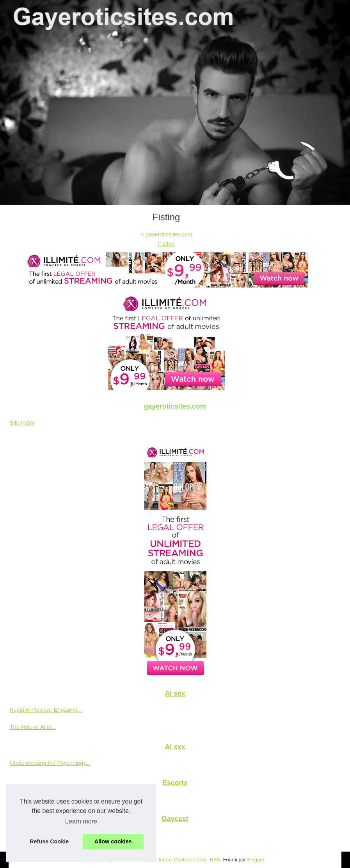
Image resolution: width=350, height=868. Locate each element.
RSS (215, 860)
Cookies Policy (190, 860)
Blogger (256, 860)
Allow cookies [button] (113, 841)
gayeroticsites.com (169, 234)
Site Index (22, 423)
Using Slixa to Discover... (41, 799)
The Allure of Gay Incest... (42, 835)
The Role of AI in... (33, 727)
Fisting (166, 244)
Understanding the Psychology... (50, 763)
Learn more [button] (81, 821)
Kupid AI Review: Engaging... (46, 710)
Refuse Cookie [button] (49, 841)
